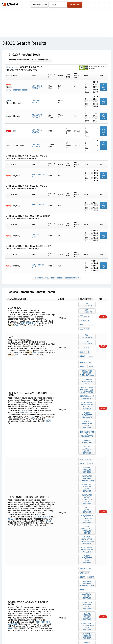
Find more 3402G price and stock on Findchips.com (56, 278)
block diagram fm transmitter (87, 411)
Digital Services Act (90, 632)
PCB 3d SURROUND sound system (87, 591)
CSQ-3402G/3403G (87, 329)
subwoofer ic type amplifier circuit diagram (87, 477)
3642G (91, 318)
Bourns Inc (12, 67)
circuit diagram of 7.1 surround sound (87, 485)
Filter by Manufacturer (19, 60)
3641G (82, 318)
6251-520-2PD (44, 477)
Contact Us (106, 632)
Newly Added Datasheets (12, 632)
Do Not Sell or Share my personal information (60, 632)
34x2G (40, 392)
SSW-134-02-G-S (38, 176)
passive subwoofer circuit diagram (87, 423)
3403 (90, 343)
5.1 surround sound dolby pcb (87, 367)
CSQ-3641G (84, 314)
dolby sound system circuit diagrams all (87, 375)
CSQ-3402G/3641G (87, 308)
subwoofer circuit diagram (87, 471)
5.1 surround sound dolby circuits (87, 502)
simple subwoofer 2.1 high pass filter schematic (87, 493)
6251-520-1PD (43, 561)
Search (75, 5)
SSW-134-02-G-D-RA (38, 266)
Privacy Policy (32, 632)
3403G (82, 343)
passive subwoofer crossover (87, 397)
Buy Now (104, 87)
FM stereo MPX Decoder (87, 381)
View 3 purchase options (18, 90)
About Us (56, 635)
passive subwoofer (87, 417)
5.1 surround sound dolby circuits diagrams (87, 389)
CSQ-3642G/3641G (30, 319)
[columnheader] (31, 299)
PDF (103, 313)
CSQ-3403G (84, 340)
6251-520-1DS (26, 392)
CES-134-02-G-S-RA (38, 236)
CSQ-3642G (84, 311)
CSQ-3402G (84, 321)
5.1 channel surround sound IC (87, 440)
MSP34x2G (13, 563)
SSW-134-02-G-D (38, 206)
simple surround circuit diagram (87, 553)
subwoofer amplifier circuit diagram (87, 455)
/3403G (36, 343)
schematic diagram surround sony (87, 359)
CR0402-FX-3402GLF (37, 87)
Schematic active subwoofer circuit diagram (87, 463)
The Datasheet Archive (11, 4)
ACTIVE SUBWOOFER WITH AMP (87, 583)
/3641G (18, 321)
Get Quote (104, 131)
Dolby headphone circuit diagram (87, 405)
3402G (82, 535)
